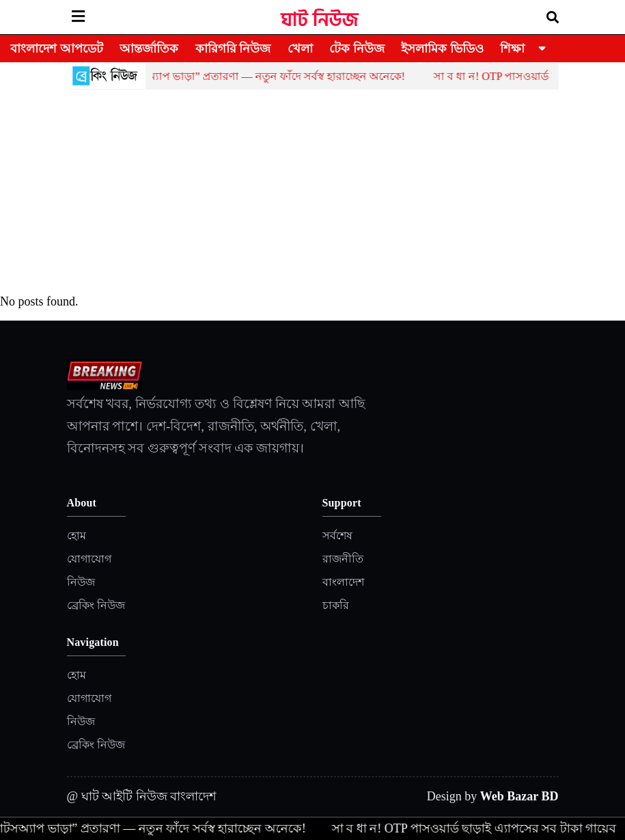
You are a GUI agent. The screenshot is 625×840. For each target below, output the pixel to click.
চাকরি (336, 605)
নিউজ (81, 582)
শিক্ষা (512, 49)
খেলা (300, 49)
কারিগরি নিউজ (233, 49)
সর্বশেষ (337, 536)
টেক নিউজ (357, 49)
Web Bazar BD (519, 796)
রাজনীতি (343, 559)
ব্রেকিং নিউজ (96, 605)
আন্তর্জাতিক (149, 49)
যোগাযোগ (89, 559)
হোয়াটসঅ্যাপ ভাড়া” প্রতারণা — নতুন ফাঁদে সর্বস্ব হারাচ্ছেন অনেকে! (263, 76)
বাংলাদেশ (343, 582)
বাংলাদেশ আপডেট (57, 49)
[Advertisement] (313, 192)
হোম (77, 536)
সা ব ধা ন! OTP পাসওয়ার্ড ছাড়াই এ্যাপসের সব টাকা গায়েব (478, 828)
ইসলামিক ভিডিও (442, 49)
